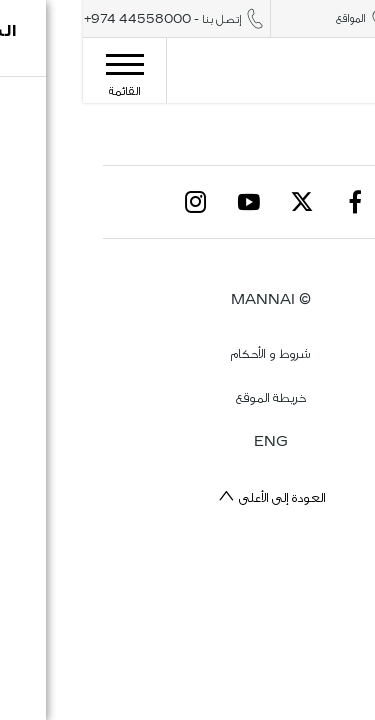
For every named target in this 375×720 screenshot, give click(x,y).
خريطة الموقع (188, 397)
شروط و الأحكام (187, 353)
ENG (188, 441)
